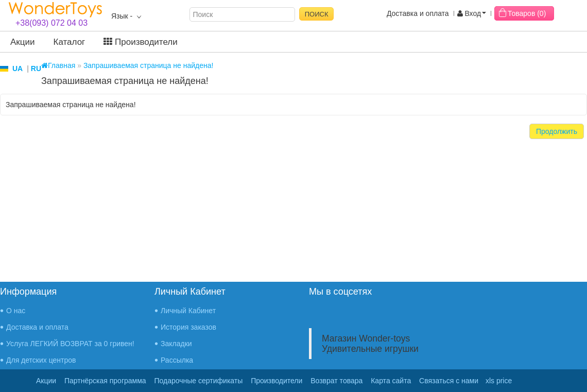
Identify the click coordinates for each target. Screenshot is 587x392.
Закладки (176, 344)
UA (18, 69)
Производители (140, 42)
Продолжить (557, 131)
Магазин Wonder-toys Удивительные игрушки (370, 344)
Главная (58, 65)
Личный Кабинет (188, 311)
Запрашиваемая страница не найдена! (149, 65)
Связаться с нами (449, 381)
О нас (16, 311)
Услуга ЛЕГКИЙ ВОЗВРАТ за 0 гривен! (70, 344)
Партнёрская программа (105, 381)
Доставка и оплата (418, 13)
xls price (499, 381)
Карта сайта (391, 381)
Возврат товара (336, 381)
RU (36, 69)
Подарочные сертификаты (199, 381)
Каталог (70, 42)
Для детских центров (41, 360)
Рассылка (177, 360)
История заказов (188, 327)
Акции (23, 42)
